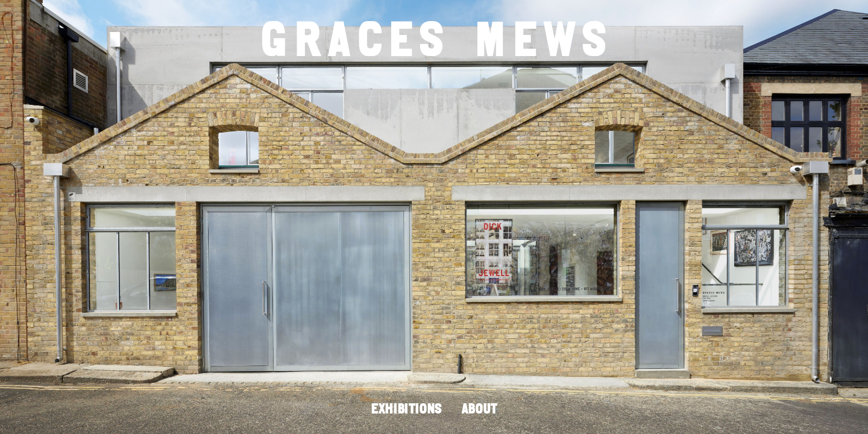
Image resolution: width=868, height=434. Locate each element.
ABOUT (479, 410)
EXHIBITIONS (406, 410)
